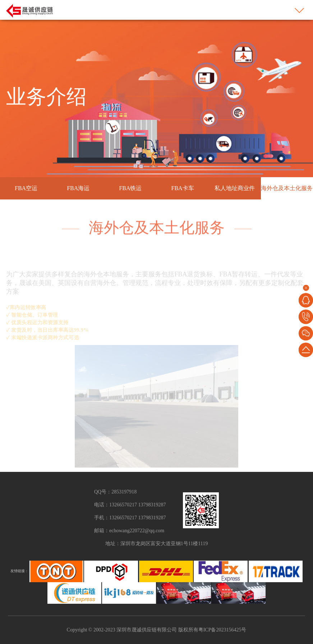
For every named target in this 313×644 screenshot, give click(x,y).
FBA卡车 (183, 188)
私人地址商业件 (235, 188)
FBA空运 (26, 188)
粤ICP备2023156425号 (222, 630)
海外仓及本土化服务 (287, 188)
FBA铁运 (130, 188)
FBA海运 (78, 188)
